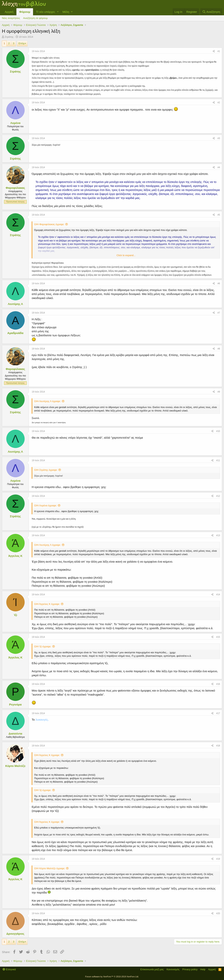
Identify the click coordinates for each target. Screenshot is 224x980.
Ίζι (15, 615)
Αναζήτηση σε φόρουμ (35, 18)
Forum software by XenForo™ (112, 977)
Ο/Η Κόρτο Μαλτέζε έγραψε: (50, 868)
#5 (219, 215)
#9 (219, 392)
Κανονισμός (173, 969)
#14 (218, 595)
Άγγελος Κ (15, 556)
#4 (219, 167)
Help (203, 969)
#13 (218, 535)
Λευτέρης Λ (15, 304)
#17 (218, 713)
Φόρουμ (25, 12)
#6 (219, 283)
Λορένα (15, 123)
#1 (219, 51)
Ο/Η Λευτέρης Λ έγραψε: (48, 401)
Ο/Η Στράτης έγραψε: (46, 470)
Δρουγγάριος (15, 934)
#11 (218, 460)
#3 (219, 138)
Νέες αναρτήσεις (11, 18)
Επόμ (22, 43)
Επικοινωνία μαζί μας (152, 969)
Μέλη (66, 12)
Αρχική (9, 12)
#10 (218, 431)
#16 (218, 684)
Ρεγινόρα (15, 704)
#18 (218, 746)
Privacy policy (190, 969)
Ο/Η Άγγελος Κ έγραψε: (47, 604)
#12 (218, 496)
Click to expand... (126, 255)
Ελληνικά (9, 969)
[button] (58, 12)
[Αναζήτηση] (211, 12)
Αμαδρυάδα (15, 333)
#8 (219, 349)
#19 (218, 859)
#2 (219, 103)
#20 (218, 913)
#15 (218, 637)
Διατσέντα (15, 734)
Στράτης (9, 37)
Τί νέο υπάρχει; (46, 12)
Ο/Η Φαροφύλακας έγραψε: (49, 224)
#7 (219, 313)
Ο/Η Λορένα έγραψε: (46, 505)
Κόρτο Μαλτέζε (15, 766)
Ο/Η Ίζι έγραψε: (43, 646)
